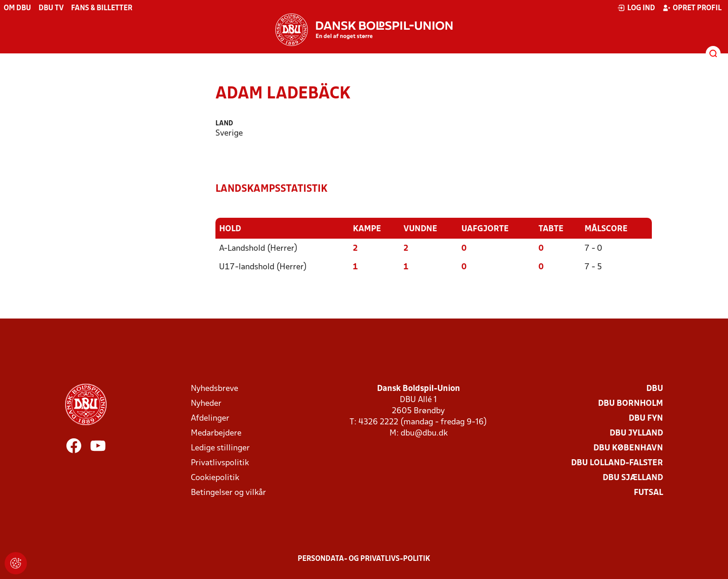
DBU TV (51, 8)
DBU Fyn (646, 419)
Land (224, 124)
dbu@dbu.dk (424, 433)
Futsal (648, 493)
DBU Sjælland (633, 478)
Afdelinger (210, 419)
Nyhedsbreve (214, 389)
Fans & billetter (102, 8)
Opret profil (692, 8)
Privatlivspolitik (220, 463)
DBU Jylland (636, 433)
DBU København (628, 448)
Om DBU (17, 8)
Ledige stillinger (220, 448)
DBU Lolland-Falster (617, 463)
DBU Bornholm (630, 404)
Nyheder (206, 404)
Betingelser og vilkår (228, 493)
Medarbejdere (216, 433)
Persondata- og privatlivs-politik (364, 559)
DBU (655, 389)
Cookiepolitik (215, 478)
